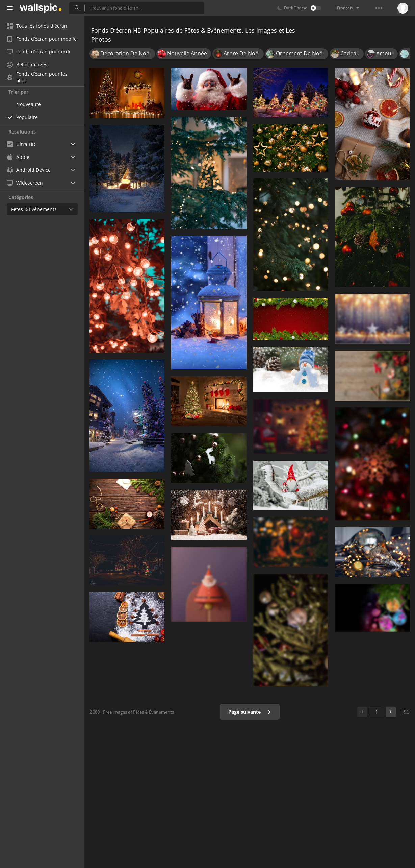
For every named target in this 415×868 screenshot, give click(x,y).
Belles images (27, 64)
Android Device (29, 170)
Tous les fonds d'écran (37, 26)
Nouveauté (29, 104)
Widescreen (25, 183)
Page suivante (250, 712)
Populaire (27, 117)
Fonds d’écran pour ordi (38, 52)
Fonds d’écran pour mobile (42, 39)
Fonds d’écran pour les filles (37, 77)
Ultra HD (21, 144)
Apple (18, 157)
